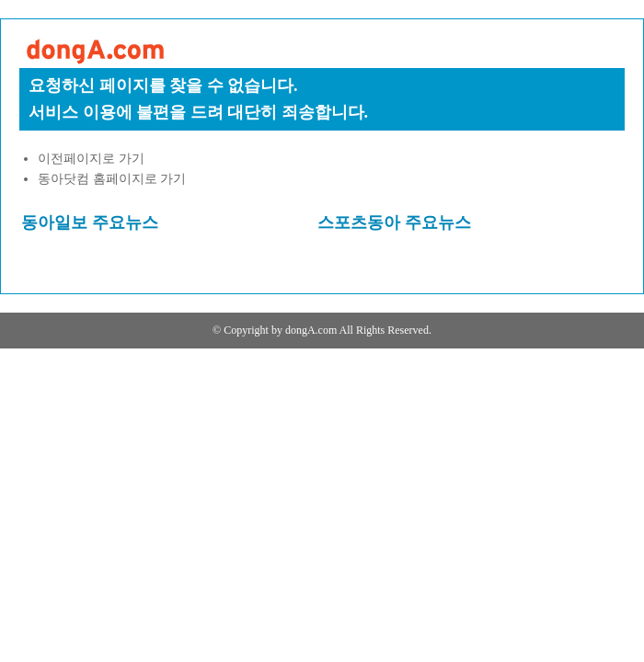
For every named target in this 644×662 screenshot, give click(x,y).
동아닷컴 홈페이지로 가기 (112, 179)
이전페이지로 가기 (91, 159)
